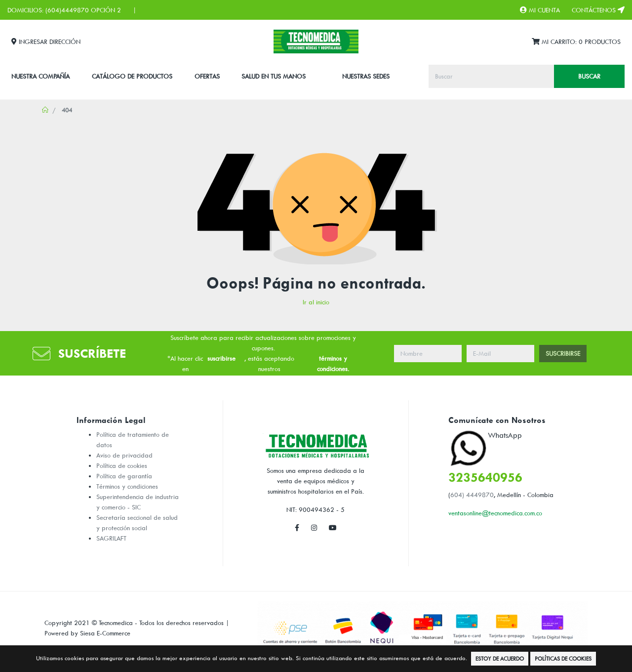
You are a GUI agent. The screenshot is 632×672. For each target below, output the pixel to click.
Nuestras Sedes (366, 76)
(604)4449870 (67, 10)
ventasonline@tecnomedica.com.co (495, 513)
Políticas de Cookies (563, 658)
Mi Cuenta (540, 10)
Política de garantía (124, 476)
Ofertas (207, 76)
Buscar (589, 76)
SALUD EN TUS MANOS (274, 76)
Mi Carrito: (576, 42)
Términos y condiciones (127, 486)
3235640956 (485, 477)
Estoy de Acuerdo (500, 658)
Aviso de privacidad (124, 455)
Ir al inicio (316, 302)
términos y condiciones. (333, 363)
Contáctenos (598, 10)
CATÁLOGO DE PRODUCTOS (132, 76)
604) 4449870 (472, 495)
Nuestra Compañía (40, 76)
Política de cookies (122, 465)
